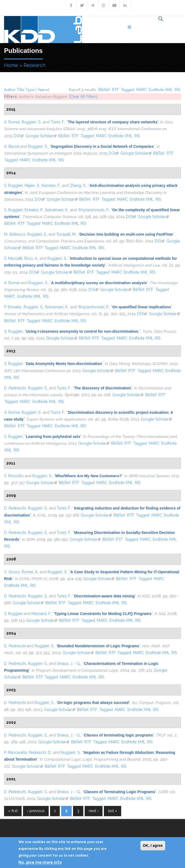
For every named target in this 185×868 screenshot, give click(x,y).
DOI (19, 136)
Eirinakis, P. (34, 210)
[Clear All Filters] (83, 97)
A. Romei (12, 122)
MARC (142, 90)
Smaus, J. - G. (69, 664)
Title (21, 90)
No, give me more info (40, 862)
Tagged (128, 90)
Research (34, 65)
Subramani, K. (57, 210)
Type (30, 90)
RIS (177, 90)
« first (13, 811)
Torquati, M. (66, 234)
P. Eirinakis (13, 307)
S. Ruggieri (13, 185)
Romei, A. (30, 572)
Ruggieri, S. (31, 122)
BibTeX (104, 90)
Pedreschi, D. (40, 752)
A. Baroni (12, 146)
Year (41, 90)
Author (10, 90)
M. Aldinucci (15, 234)
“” (113, 122)
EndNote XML (161, 90)
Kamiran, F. (51, 185)
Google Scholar (41, 136)
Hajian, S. (32, 185)
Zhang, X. (78, 185)
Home (11, 65)
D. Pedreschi (15, 388)
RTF (115, 90)
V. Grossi (12, 572)
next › (94, 811)
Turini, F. (58, 122)
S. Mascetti (13, 258)
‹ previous (36, 811)
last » (113, 811)
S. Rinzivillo (14, 476)
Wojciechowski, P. (93, 210)
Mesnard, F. (41, 614)
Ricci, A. (31, 258)
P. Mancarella (15, 752)
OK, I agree (153, 845)
